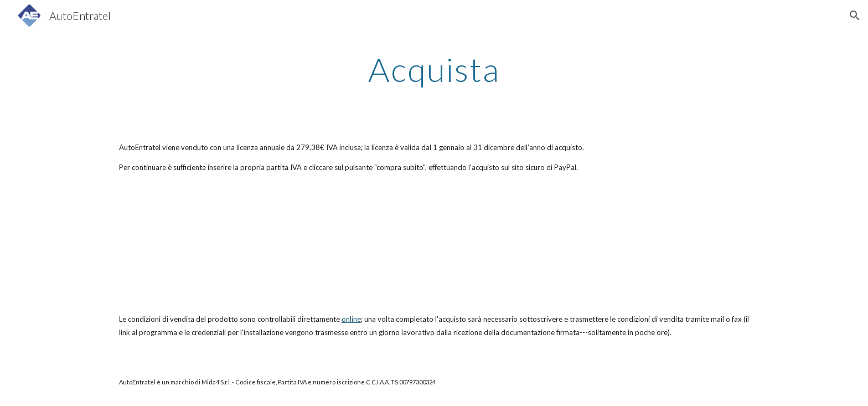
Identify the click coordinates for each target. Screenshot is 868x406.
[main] (434, 69)
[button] (855, 16)
